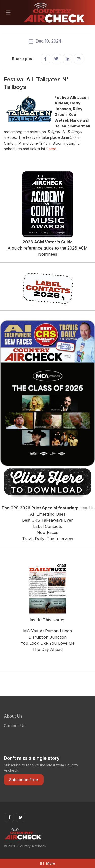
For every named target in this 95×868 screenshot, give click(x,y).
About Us (13, 716)
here (53, 149)
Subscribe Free (24, 780)
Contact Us (15, 726)
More (48, 863)
